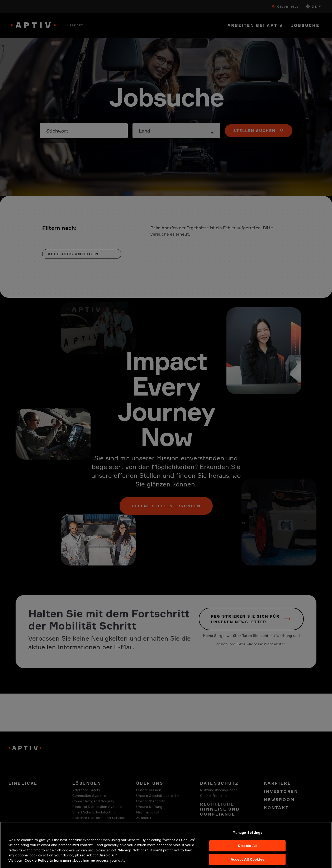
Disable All (247, 848)
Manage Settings (247, 835)
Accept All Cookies (247, 862)
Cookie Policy (37, 863)
